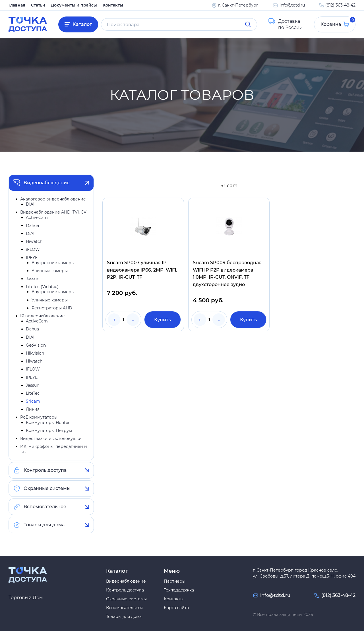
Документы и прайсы (74, 5)
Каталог (82, 24)
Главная (17, 5)
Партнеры (175, 581)
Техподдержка (179, 590)
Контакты (113, 5)
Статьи (38, 5)
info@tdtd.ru (292, 5)
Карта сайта (176, 608)
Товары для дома (44, 525)
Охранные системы (47, 488)
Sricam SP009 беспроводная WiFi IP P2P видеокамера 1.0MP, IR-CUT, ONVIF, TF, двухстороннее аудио (227, 274)
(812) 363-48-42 (340, 5)
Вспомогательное (45, 507)
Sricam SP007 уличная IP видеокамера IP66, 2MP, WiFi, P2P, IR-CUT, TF (142, 270)
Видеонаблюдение (47, 183)
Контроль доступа (45, 470)
